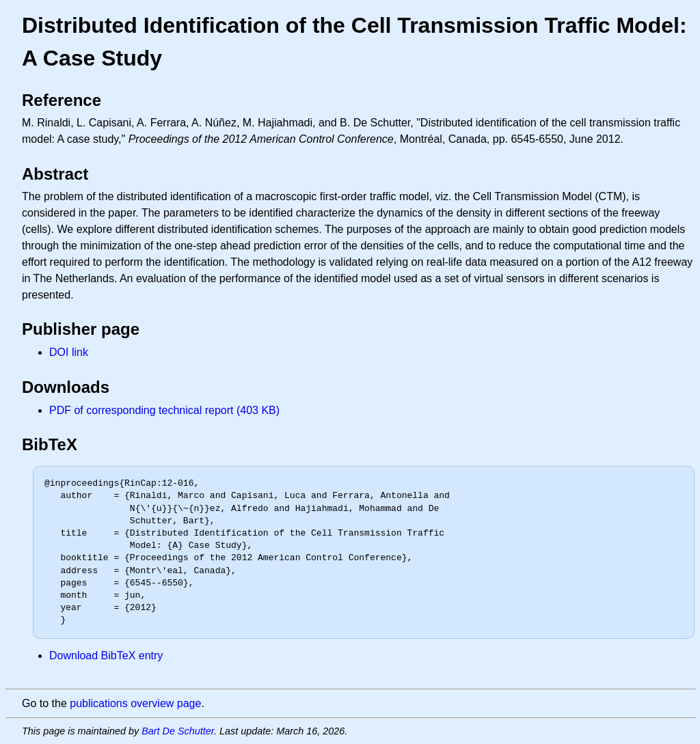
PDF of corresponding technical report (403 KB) (164, 410)
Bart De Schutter (178, 731)
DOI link (69, 352)
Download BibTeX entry (106, 656)
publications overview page (135, 703)
